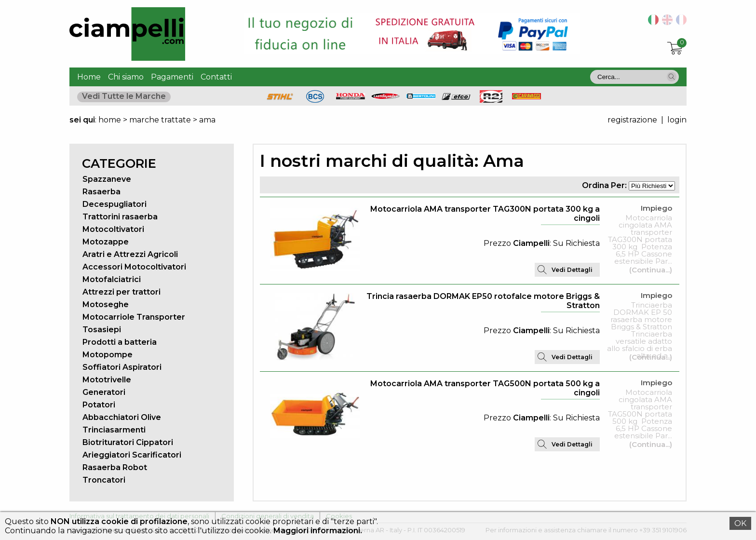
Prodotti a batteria (120, 342)
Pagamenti (172, 77)
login (677, 120)
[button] (672, 77)
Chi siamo (126, 77)
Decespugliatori (115, 204)
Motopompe (108, 355)
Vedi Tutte (124, 96)
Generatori (104, 392)
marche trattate (160, 120)
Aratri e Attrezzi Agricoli (130, 254)
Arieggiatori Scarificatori (132, 455)
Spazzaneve (107, 179)
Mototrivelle (107, 380)
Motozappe (106, 242)
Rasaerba (101, 192)
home (110, 120)
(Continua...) (651, 270)
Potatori (99, 405)
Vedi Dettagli (572, 270)
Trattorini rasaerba (120, 217)
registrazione (632, 120)
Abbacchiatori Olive (122, 417)
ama (207, 120)
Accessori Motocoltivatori (134, 267)
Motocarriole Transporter (134, 317)
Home (89, 77)
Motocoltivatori (113, 229)
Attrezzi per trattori (121, 292)
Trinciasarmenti (114, 430)
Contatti (216, 77)
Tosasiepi (102, 330)
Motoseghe (106, 304)
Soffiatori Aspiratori (122, 367)
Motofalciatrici (112, 279)
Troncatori (104, 480)
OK (740, 523)
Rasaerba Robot (115, 467)
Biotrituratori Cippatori (128, 442)
